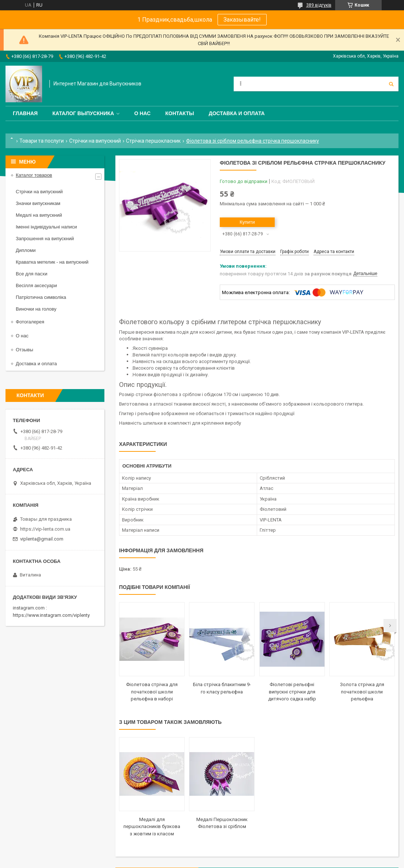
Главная (25, 113)
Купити (247, 222)
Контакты (179, 113)
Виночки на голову (36, 309)
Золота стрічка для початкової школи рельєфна (362, 692)
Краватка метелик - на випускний (52, 262)
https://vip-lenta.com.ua (45, 529)
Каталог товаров (34, 175)
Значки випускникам (38, 203)
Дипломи (26, 250)
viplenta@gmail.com (42, 539)
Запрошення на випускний (45, 239)
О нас (142, 113)
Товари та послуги (42, 141)
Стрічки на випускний (95, 141)
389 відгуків (319, 5)
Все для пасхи (31, 274)
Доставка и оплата (237, 113)
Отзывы (25, 350)
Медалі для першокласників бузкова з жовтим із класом (152, 827)
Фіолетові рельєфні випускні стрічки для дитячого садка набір (292, 692)
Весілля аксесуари (36, 285)
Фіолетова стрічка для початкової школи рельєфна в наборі (152, 692)
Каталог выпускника (83, 113)
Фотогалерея (30, 322)
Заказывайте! (242, 20)
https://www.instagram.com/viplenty (51, 615)
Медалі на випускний (39, 215)
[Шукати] (391, 84)
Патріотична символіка (41, 297)
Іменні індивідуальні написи (46, 227)
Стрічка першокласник (153, 141)
